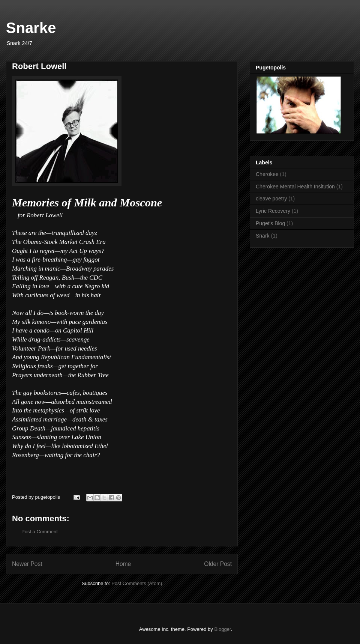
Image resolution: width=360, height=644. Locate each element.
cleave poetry (271, 199)
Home (123, 564)
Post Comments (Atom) (137, 583)
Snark (263, 236)
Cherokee (267, 174)
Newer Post (27, 564)
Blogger (222, 629)
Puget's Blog (270, 223)
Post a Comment (40, 532)
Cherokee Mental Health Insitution (295, 187)
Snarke (31, 28)
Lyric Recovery (273, 211)
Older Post (218, 564)
